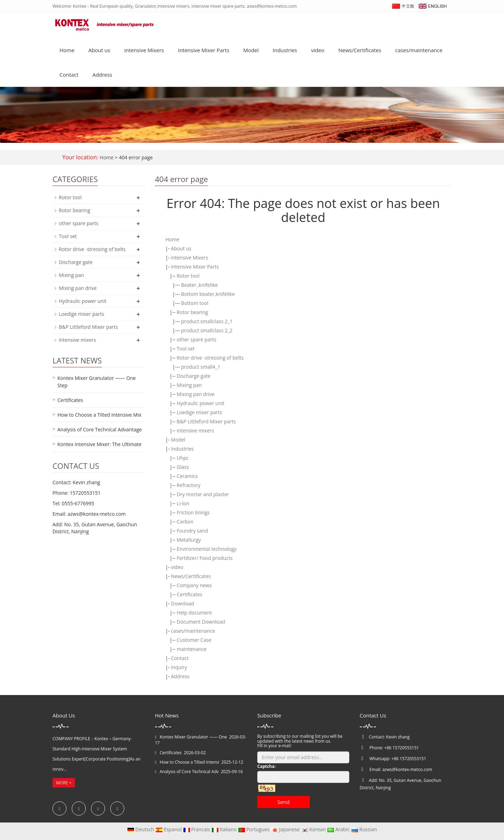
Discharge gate (194, 376)
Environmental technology (207, 549)
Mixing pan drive (196, 394)
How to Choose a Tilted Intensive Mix (99, 415)
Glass (183, 467)
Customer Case (194, 640)
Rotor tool (188, 276)
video (318, 50)
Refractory (189, 485)
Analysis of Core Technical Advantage (100, 429)
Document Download (201, 622)
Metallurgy (189, 540)
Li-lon (183, 503)
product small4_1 (201, 367)
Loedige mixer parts (199, 412)
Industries (285, 50)
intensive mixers (195, 431)
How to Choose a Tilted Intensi (189, 762)
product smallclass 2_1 (207, 321)
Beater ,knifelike (199, 285)
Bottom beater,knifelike (208, 294)
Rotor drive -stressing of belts (210, 358)
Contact (69, 75)
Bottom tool (195, 303)
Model (251, 50)
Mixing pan (189, 385)
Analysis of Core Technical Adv (189, 772)
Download (182, 603)
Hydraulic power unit (201, 403)
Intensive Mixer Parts (204, 50)
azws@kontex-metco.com (407, 769)
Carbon (185, 522)
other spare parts (197, 339)
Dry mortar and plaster (203, 494)
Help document (194, 613)
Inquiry (179, 667)
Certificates (190, 594)
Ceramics (187, 476)
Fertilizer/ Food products (205, 558)
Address (102, 75)
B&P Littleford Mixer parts (206, 421)
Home (67, 50)
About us (99, 50)
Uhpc (183, 458)
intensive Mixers (144, 50)
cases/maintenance (419, 50)
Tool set (186, 349)
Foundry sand (192, 531)
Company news (194, 585)
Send (283, 802)
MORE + (64, 783)
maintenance (192, 649)
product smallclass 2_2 (207, 330)
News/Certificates (360, 50)
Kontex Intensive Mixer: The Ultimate (99, 444)
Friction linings (193, 512)
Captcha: (266, 766)
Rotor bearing (192, 312)
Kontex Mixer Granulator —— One (193, 737)
